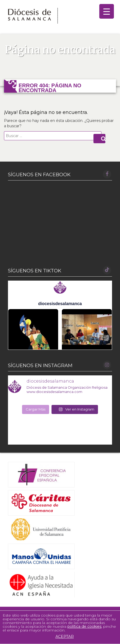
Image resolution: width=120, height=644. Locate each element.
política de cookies (84, 626)
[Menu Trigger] (107, 11)
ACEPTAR (63, 637)
